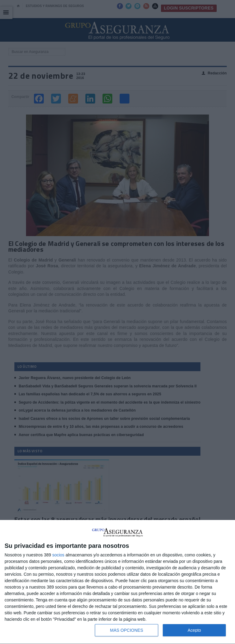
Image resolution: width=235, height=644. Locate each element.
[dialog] (117, 582)
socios (58, 555)
